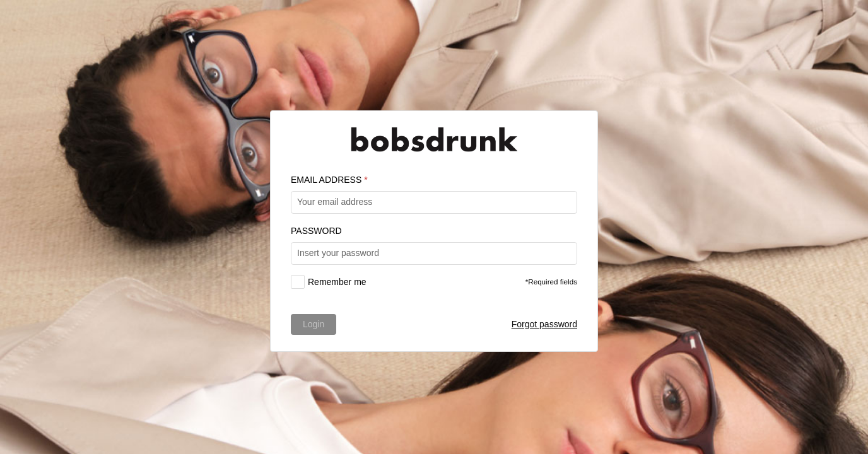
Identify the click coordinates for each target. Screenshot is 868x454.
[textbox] (434, 202)
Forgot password (544, 324)
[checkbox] (329, 282)
